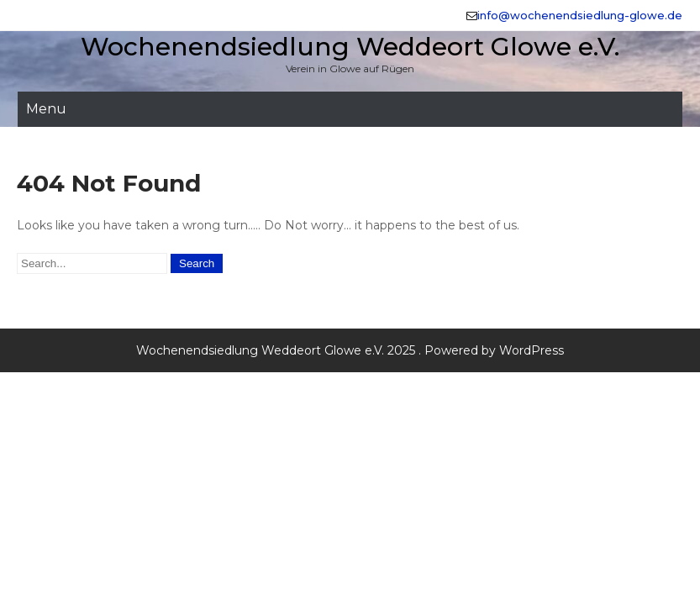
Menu (46, 109)
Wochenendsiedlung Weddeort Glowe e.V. (350, 47)
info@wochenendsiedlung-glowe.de (580, 15)
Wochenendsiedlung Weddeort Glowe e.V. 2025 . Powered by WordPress (350, 350)
